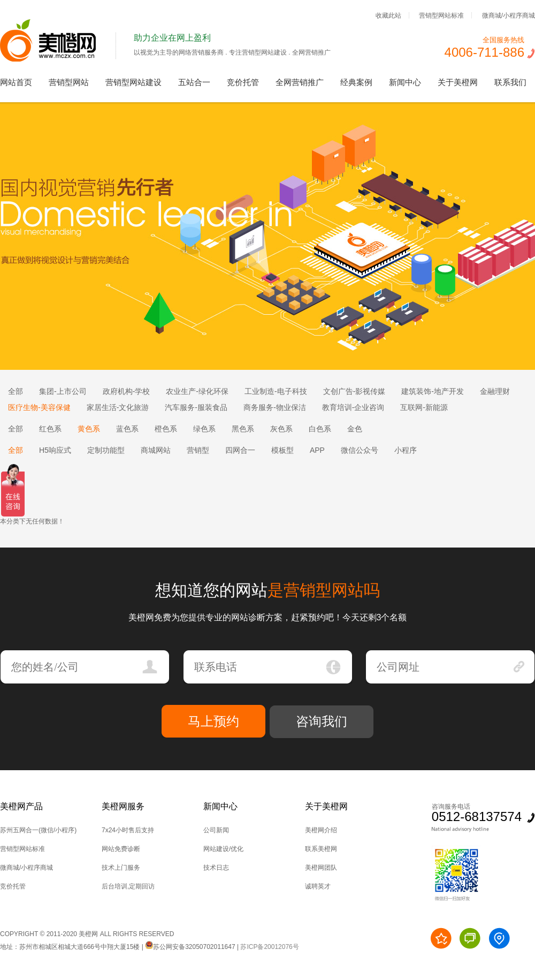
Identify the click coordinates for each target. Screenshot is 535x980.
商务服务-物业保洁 (275, 407)
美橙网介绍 (321, 830)
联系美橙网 (321, 849)
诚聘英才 (318, 886)
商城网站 (156, 450)
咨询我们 (322, 721)
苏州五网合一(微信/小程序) (38, 830)
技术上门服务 (121, 868)
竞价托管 (243, 82)
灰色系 (281, 429)
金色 (355, 429)
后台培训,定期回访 (128, 886)
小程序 (406, 450)
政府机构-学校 (127, 391)
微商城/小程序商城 (509, 15)
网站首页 (16, 82)
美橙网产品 (21, 806)
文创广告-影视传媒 (354, 391)
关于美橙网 (458, 82)
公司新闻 (216, 830)
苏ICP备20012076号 (269, 947)
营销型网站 (69, 82)
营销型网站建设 (133, 82)
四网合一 (240, 450)
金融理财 (495, 391)
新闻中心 (405, 82)
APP (317, 450)
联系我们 (510, 82)
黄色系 (89, 429)
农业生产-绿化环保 (197, 391)
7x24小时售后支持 (128, 830)
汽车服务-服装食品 (196, 407)
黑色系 (243, 429)
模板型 (282, 450)
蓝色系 (127, 429)
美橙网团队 (321, 868)
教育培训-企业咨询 (353, 407)
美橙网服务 (123, 806)
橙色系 (166, 429)
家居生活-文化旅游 (118, 407)
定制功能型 (106, 450)
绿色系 (204, 429)
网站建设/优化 (223, 849)
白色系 (320, 429)
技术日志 (216, 868)
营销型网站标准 (441, 15)
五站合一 (194, 82)
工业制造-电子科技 (276, 391)
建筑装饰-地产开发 (433, 391)
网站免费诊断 (121, 849)
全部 (16, 391)
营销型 (198, 450)
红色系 (50, 429)
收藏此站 (388, 15)
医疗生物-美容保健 (39, 407)
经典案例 (356, 82)
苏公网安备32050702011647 (190, 947)
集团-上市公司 (63, 391)
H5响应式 (55, 450)
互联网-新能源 (424, 407)
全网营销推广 (300, 82)
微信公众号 (360, 450)
